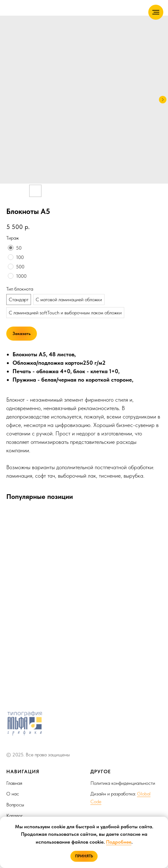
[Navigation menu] (156, 12)
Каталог (15, 816)
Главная (14, 783)
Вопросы (15, 805)
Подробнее (119, 842)
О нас (13, 794)
